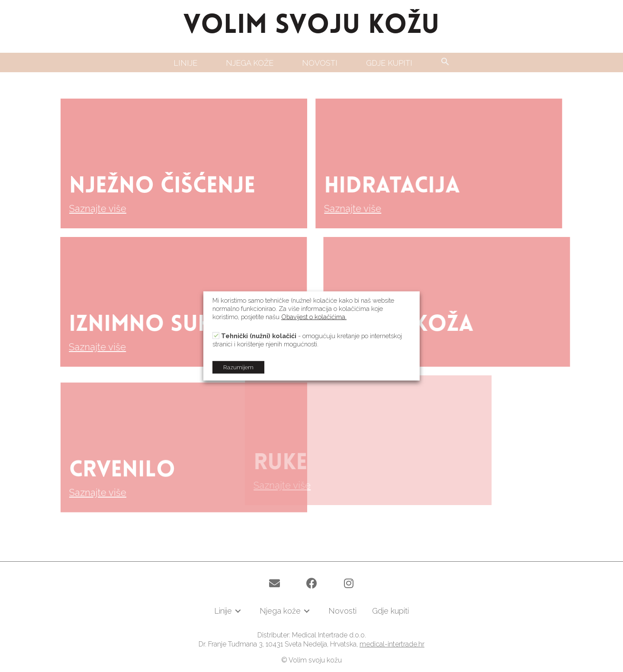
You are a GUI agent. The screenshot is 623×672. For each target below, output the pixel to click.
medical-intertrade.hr (392, 644)
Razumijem (238, 367)
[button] (274, 583)
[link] (185, 63)
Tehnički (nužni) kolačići (259, 336)
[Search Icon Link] (445, 62)
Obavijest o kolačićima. (314, 317)
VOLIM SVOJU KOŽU (311, 26)
